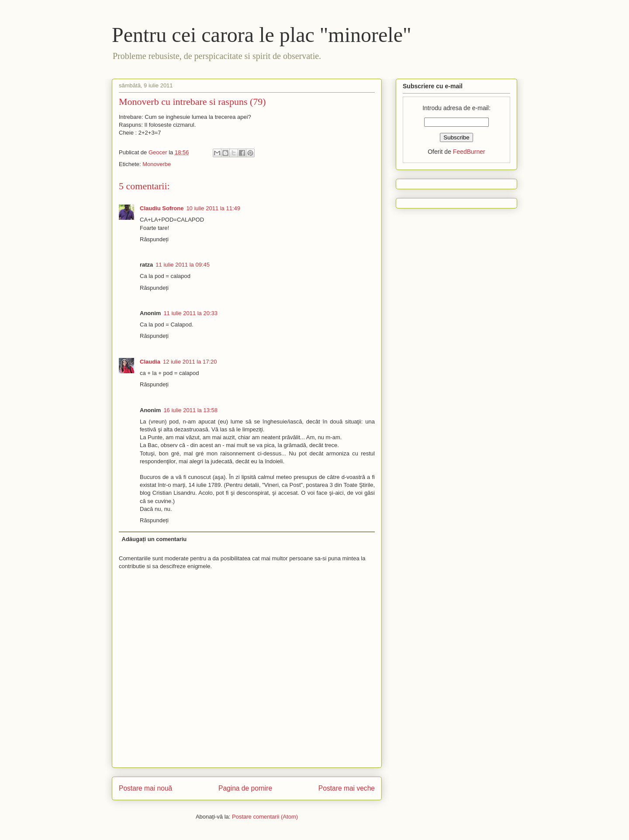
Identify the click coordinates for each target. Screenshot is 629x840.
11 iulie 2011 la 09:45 (183, 265)
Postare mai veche (347, 788)
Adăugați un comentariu (154, 539)
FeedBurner (469, 152)
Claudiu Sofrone (162, 208)
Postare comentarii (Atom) (265, 817)
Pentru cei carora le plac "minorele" (262, 35)
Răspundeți (154, 239)
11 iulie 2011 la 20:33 (190, 313)
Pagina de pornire (245, 788)
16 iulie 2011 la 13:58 (190, 410)
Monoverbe (157, 164)
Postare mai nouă (145, 788)
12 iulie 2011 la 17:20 (190, 362)
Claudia (150, 362)
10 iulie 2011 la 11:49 (213, 208)
